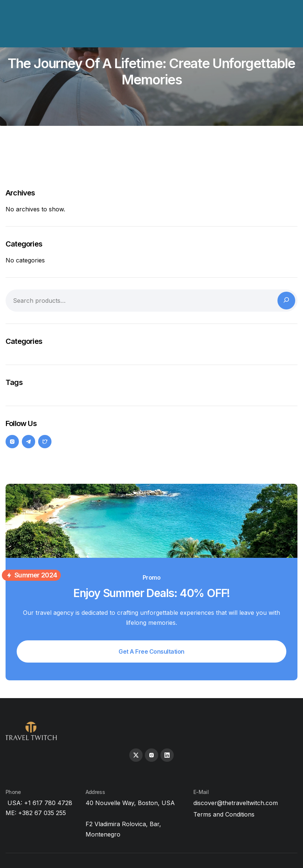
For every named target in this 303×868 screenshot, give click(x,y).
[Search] (286, 301)
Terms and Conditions (224, 814)
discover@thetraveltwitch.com (236, 803)
